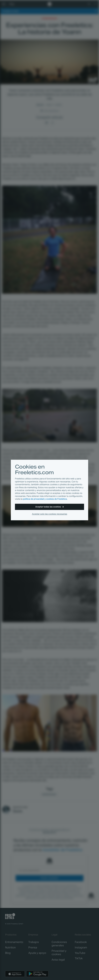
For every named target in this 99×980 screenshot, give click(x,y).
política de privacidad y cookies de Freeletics (45, 499)
